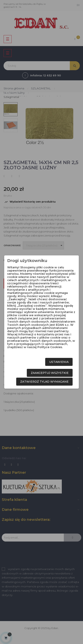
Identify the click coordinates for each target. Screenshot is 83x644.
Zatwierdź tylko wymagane (44, 382)
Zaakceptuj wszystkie (50, 373)
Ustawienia (59, 362)
